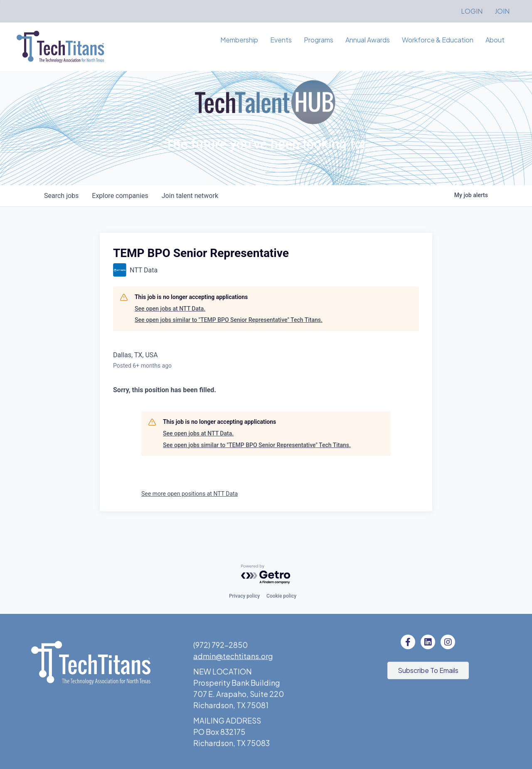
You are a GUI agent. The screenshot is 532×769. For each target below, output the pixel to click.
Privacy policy (244, 596)
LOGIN (472, 11)
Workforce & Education (438, 40)
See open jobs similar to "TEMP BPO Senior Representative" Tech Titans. (229, 320)
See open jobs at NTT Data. (170, 309)
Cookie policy (281, 596)
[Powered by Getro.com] (266, 575)
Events (281, 40)
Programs (319, 40)
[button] (428, 672)
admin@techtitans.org (233, 661)
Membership (239, 40)
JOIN (502, 11)
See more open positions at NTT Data (190, 494)
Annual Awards (368, 40)
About (495, 40)
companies (120, 196)
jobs (61, 196)
